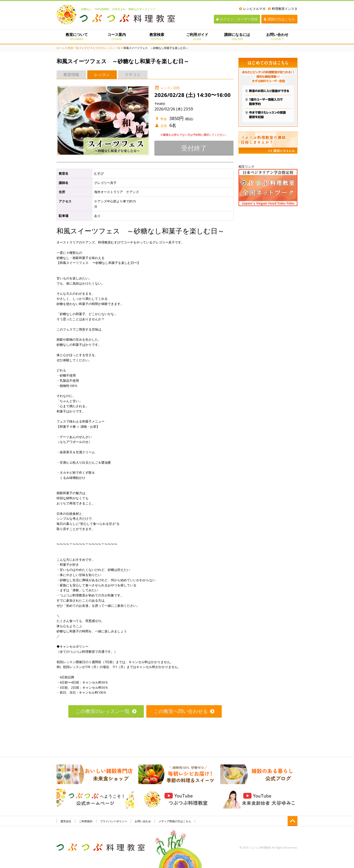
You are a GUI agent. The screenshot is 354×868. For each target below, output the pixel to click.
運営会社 (66, 821)
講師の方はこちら (279, 19)
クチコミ (133, 75)
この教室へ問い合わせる (184, 711)
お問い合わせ (277, 36)
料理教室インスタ (283, 9)
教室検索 (157, 36)
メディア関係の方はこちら (175, 821)
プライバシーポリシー (114, 821)
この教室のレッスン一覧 (106, 711)
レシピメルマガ (252, 9)
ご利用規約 (86, 821)
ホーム (61, 48)
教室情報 (71, 75)
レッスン (102, 75)
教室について (77, 36)
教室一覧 (73, 48)
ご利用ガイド (197, 36)
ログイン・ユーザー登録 (237, 19)
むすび (86, 48)
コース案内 (117, 36)
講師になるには (237, 36)
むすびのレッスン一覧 (107, 48)
